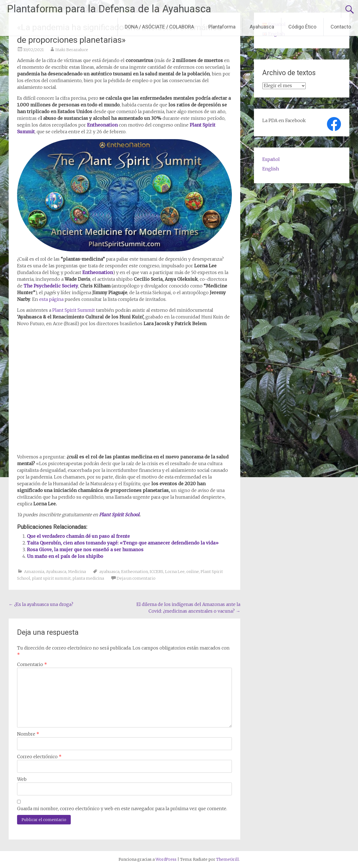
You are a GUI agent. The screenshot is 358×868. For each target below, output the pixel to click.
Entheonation (135, 572)
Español (271, 159)
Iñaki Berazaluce (72, 50)
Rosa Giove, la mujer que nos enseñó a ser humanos (85, 550)
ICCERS (156, 572)
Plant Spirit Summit (74, 310)
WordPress (166, 859)
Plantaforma (222, 27)
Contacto (341, 27)
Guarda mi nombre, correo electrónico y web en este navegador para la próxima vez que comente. (122, 808)
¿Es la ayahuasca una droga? (41, 604)
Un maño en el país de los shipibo (65, 556)
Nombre (28, 734)
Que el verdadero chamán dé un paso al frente (78, 536)
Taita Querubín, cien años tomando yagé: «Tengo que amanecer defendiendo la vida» (123, 543)
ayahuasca (109, 572)
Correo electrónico (39, 757)
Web (22, 779)
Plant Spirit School (119, 515)
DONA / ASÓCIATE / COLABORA (159, 27)
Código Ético (302, 27)
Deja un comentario (136, 578)
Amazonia (34, 572)
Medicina (77, 572)
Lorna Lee (175, 572)
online (193, 572)
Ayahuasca (262, 27)
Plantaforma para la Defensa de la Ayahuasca (109, 9)
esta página (51, 299)
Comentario (32, 664)
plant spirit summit (51, 578)
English (271, 169)
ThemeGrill (228, 859)
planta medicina (88, 578)
